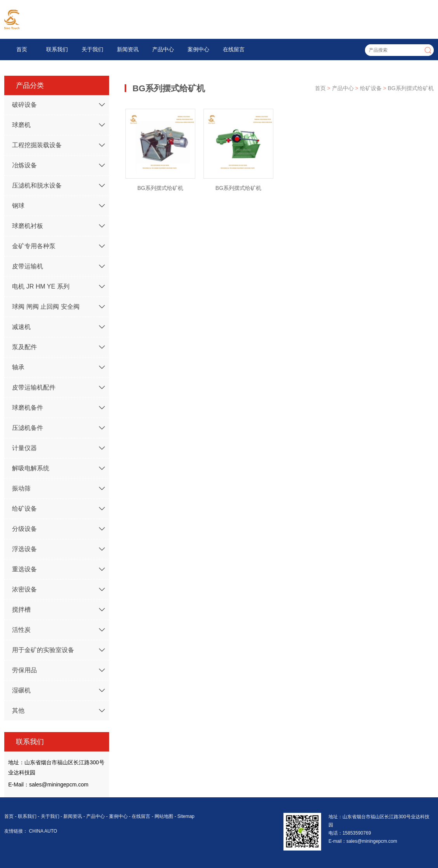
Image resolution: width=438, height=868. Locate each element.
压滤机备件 (28, 428)
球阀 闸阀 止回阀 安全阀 (46, 307)
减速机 (21, 327)
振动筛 (21, 488)
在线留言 (234, 49)
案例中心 (198, 49)
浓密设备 (24, 589)
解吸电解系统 (31, 468)
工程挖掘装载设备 (37, 145)
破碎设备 (24, 105)
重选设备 (24, 569)
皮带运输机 (28, 266)
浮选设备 (24, 549)
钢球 (18, 206)
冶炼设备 (24, 165)
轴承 (18, 367)
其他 (18, 711)
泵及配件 (24, 347)
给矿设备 (24, 509)
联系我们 (57, 49)
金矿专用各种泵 (34, 246)
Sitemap (186, 816)
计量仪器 (24, 448)
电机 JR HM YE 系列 (41, 286)
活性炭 (21, 630)
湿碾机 (21, 690)
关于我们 (92, 49)
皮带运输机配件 (34, 387)
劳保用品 (24, 670)
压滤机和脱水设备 (37, 185)
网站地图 (164, 816)
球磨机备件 (28, 408)
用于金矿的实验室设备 (43, 650)
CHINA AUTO (43, 831)
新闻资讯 (128, 49)
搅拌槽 (21, 610)
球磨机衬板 (28, 226)
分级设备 (24, 529)
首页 (22, 49)
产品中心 (163, 49)
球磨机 (21, 125)
